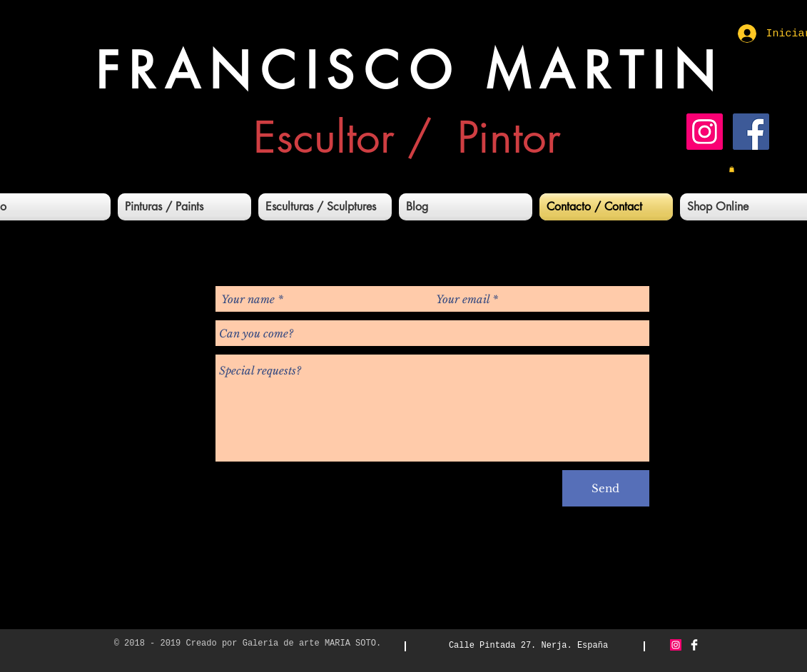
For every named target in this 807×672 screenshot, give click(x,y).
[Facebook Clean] (694, 645)
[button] (732, 169)
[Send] (606, 488)
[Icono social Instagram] (705, 132)
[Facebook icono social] (751, 132)
